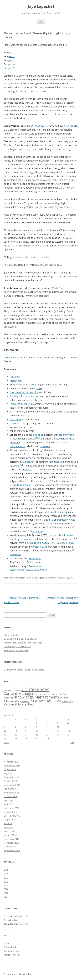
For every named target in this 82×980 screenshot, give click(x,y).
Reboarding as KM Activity (16, 650)
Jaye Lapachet (41, 6)
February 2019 (11, 789)
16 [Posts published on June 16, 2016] (47, 731)
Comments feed (12, 951)
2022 (6, 893)
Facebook (31, 385)
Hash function (17, 412)
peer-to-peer (16, 539)
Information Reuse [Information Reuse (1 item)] (60, 694)
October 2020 (10, 781)
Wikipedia (45, 446)
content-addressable (63, 535)
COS (61, 215)
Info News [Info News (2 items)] (47, 694)
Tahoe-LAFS (40, 126)
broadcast (27, 469)
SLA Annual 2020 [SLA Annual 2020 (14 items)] (46, 701)
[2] (39, 438)
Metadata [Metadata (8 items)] (12, 701)
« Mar (7, 742)
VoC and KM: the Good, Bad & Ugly (21, 639)
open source (68, 543)
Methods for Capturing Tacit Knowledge (23, 643)
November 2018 (12, 793)
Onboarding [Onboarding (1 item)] (25, 702)
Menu (41, 21)
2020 (6, 889)
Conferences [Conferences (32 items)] (35, 689)
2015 (6, 870)
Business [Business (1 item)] (17, 690)
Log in (7, 943)
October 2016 (10, 812)
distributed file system (38, 543)
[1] (36, 438)
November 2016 (12, 808)
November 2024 (12, 762)
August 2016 (10, 820)
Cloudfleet (9, 358)
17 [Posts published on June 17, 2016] (58, 731)
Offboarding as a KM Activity (18, 647)
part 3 (11, 60)
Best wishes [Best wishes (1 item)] (9, 690)
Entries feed (10, 947)
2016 (31, 578)
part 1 (11, 53)
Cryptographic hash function (24, 396)
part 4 (11, 64)
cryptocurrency (17, 446)
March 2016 (9, 831)
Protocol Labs (40, 547)
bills (51, 520)
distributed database (20, 485)
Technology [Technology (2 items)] (68, 702)
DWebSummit (36, 566)
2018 (6, 881)
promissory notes (66, 520)
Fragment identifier (20, 404)
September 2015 (12, 851)
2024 (6, 897)
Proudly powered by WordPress (19, 974)
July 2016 (8, 823)
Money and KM (11, 635)
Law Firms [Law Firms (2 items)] (63, 698)
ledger (41, 450)
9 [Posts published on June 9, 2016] (47, 727)
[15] (21, 465)
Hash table (15, 419)
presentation (35, 558)
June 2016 (9, 827)
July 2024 (8, 773)
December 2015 (11, 839)
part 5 (11, 68)
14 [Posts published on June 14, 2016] (26, 731)
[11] (45, 480)
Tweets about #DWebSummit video (28, 570)
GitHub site (72, 126)
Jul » (72, 742)
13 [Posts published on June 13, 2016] (16, 731)
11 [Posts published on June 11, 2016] (69, 727)
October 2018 (10, 796)
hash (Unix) (15, 423)
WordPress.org (11, 955)
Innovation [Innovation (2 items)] (9, 698)
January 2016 (10, 835)
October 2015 (10, 847)
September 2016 (12, 816)
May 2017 (8, 800)
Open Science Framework (23, 392)
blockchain (38, 435)
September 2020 (12, 785)
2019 (6, 885)
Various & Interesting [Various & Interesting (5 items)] (19, 704)
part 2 (11, 56)
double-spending (59, 512)
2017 (6, 878)
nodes (59, 462)
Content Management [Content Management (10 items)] (22, 693)
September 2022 (12, 777)
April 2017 (9, 804)
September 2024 (12, 766)
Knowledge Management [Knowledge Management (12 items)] (36, 697)
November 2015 (12, 843)
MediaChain (58, 288)
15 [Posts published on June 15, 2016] (37, 731)
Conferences (51, 578)
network (31, 462)
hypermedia (30, 539)
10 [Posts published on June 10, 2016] (58, 727)
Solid (32, 562)
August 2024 (10, 769)
